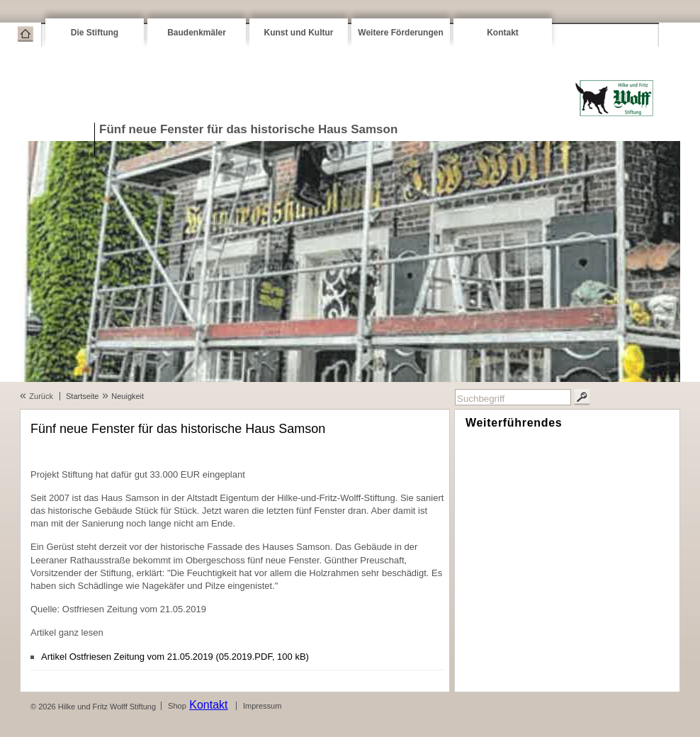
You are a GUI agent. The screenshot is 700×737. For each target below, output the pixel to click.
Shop (177, 706)
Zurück (41, 396)
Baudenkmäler (197, 33)
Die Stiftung (95, 33)
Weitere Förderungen (400, 33)
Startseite (26, 34)
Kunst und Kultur (299, 33)
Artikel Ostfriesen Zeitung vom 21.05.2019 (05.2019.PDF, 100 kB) (175, 657)
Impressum (262, 706)
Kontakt (503, 33)
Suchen (582, 397)
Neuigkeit (128, 396)
